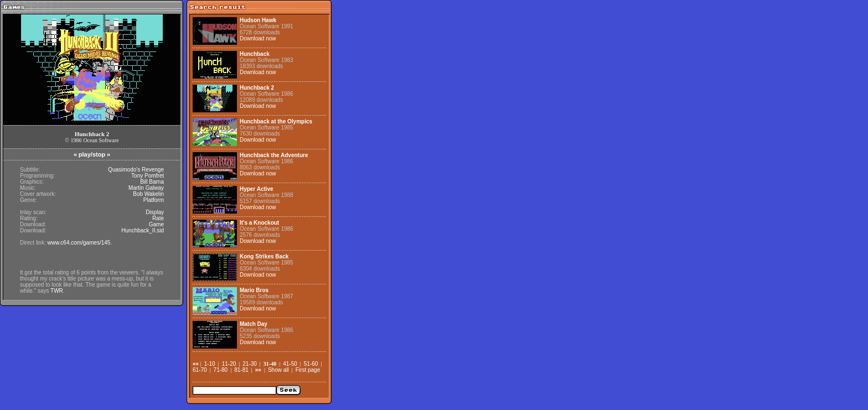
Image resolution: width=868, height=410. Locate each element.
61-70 (200, 370)
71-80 (221, 370)
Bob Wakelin (148, 194)
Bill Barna (152, 182)
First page (308, 370)
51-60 (311, 364)
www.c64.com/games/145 (79, 243)
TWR (57, 291)
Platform (154, 200)
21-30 (250, 364)
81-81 (241, 370)
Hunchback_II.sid (143, 230)
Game (156, 224)
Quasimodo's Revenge (136, 170)
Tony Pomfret (148, 176)
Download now (258, 38)
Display (155, 212)
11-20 (229, 364)
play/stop (92, 154)
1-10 (210, 364)
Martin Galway (146, 188)
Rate (158, 218)
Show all (278, 370)
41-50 (290, 364)
